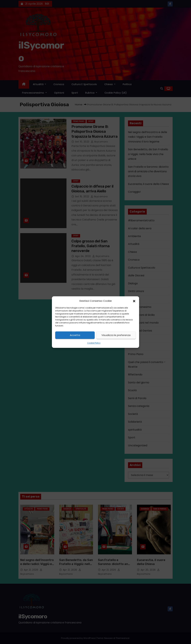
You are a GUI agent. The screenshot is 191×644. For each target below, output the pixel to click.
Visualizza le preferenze (116, 335)
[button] (134, 301)
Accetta (75, 335)
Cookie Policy (94, 343)
